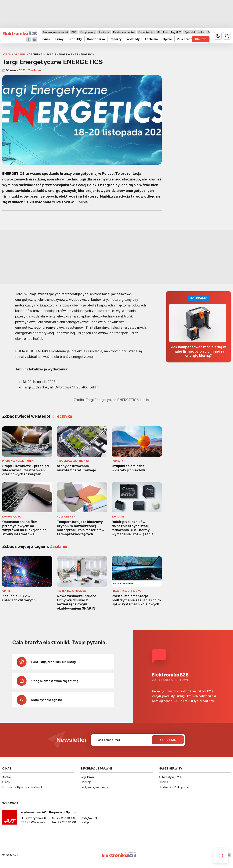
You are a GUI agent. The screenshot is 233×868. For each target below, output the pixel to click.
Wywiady (133, 39)
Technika (151, 39)
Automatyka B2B (170, 777)
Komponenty (88, 32)
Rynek (46, 39)
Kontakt (7, 777)
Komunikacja (146, 32)
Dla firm (201, 39)
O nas (6, 782)
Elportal (164, 782)
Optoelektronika (194, 32)
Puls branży (185, 39)
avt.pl (86, 822)
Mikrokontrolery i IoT (169, 32)
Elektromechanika (124, 32)
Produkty (75, 39)
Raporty (116, 39)
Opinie (167, 39)
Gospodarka (96, 39)
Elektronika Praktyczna (174, 787)
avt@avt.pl (89, 818)
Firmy (59, 39)
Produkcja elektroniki (55, 32)
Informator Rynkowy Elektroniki (23, 787)
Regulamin (87, 777)
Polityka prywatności (94, 787)
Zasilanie (104, 32)
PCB (74, 32)
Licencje (86, 782)
